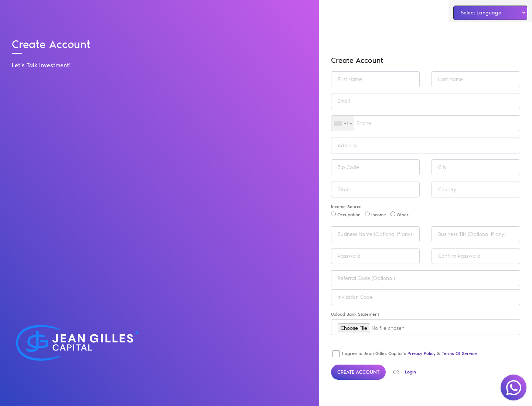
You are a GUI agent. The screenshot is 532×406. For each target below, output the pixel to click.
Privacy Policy (422, 353)
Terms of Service (459, 353)
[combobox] (343, 123)
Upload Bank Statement (355, 314)
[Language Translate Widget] (490, 13)
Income (376, 214)
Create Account (358, 372)
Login (410, 372)
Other (400, 214)
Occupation (346, 214)
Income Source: (347, 207)
